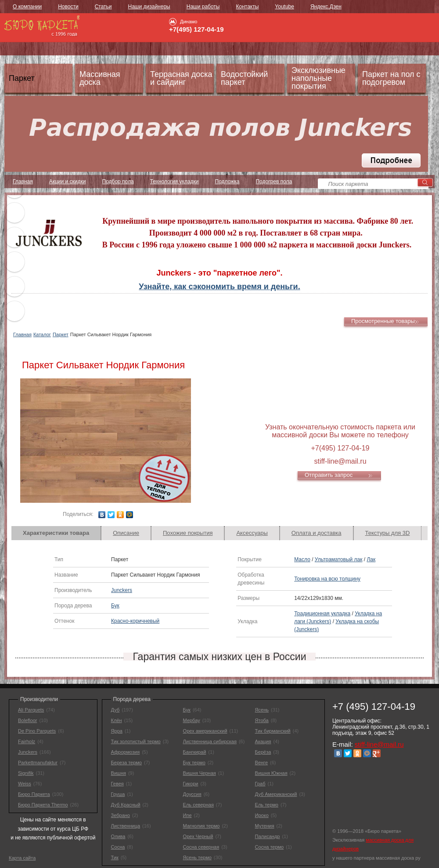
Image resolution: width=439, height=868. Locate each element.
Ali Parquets (31, 710)
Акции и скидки (68, 182)
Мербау (192, 720)
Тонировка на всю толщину (327, 579)
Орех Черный (198, 836)
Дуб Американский (276, 794)
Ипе (187, 815)
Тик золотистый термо (136, 741)
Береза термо (126, 763)
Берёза (263, 752)
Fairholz (27, 741)
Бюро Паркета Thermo (43, 805)
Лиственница (126, 826)
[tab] (56, 533)
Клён (117, 720)
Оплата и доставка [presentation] (317, 533)
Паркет (61, 334)
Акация (263, 741)
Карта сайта (22, 858)
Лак (371, 559)
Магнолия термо (202, 826)
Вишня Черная (200, 773)
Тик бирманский (273, 731)
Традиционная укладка (322, 614)
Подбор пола (118, 182)
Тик (115, 857)
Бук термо (194, 763)
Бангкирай (195, 752)
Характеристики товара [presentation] (56, 533)
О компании (27, 7)
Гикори (191, 784)
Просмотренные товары (383, 321)
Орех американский (205, 731)
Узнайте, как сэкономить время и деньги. (219, 287)
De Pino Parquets (37, 731)
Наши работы (203, 7)
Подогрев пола (274, 182)
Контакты (247, 7)
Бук (115, 606)
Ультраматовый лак (339, 559)
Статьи (103, 7)
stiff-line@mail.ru (379, 744)
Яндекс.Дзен (326, 7)
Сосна (118, 847)
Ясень (262, 710)
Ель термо (267, 805)
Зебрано (121, 815)
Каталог (42, 334)
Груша (118, 794)
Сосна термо (270, 847)
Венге (261, 763)
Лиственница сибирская (210, 741)
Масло (302, 559)
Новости (68, 7)
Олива (118, 836)
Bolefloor (27, 720)
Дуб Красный (126, 805)
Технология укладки (175, 182)
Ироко (262, 815)
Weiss (25, 784)
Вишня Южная (271, 773)
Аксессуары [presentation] (252, 533)
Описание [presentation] (126, 533)
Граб (260, 784)
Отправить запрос (329, 475)
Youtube (284, 7)
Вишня (119, 773)
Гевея (117, 784)
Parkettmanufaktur (38, 763)
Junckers (122, 590)
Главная (22, 334)
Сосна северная (201, 847)
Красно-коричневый (135, 621)
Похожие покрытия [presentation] (188, 533)
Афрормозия (126, 752)
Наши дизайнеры (149, 7)
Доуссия (192, 794)
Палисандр (268, 836)
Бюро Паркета (34, 794)
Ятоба (262, 720)
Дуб (115, 710)
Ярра (117, 731)
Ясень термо (197, 857)
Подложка (227, 182)
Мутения (265, 826)
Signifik (26, 773)
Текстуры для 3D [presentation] (388, 533)
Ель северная (198, 805)
